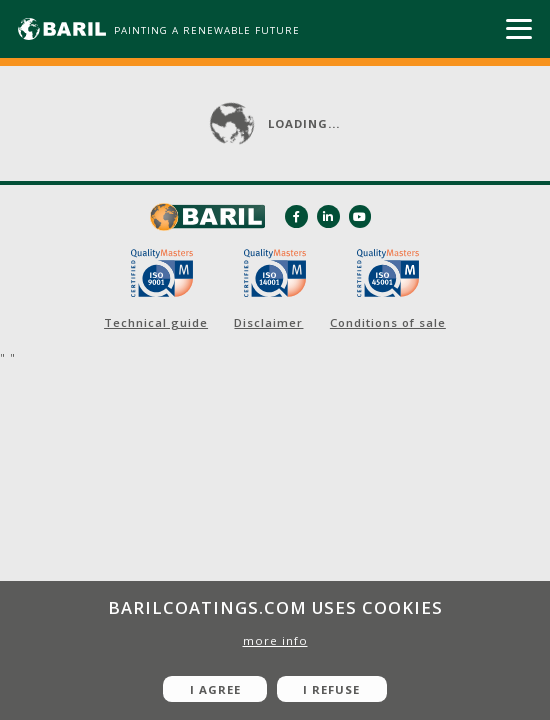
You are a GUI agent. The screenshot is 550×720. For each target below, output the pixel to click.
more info (275, 640)
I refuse (331, 689)
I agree (215, 689)
